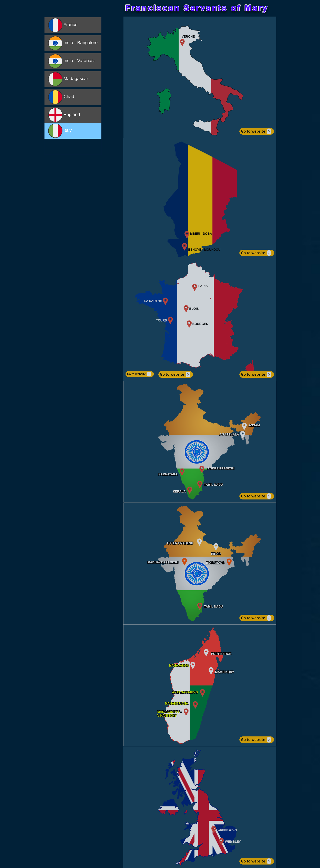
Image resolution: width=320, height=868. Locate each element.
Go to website (256, 131)
